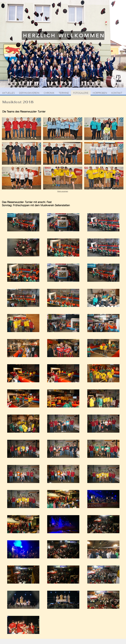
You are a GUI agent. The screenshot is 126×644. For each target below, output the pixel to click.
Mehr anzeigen (63, 191)
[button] (22, 129)
